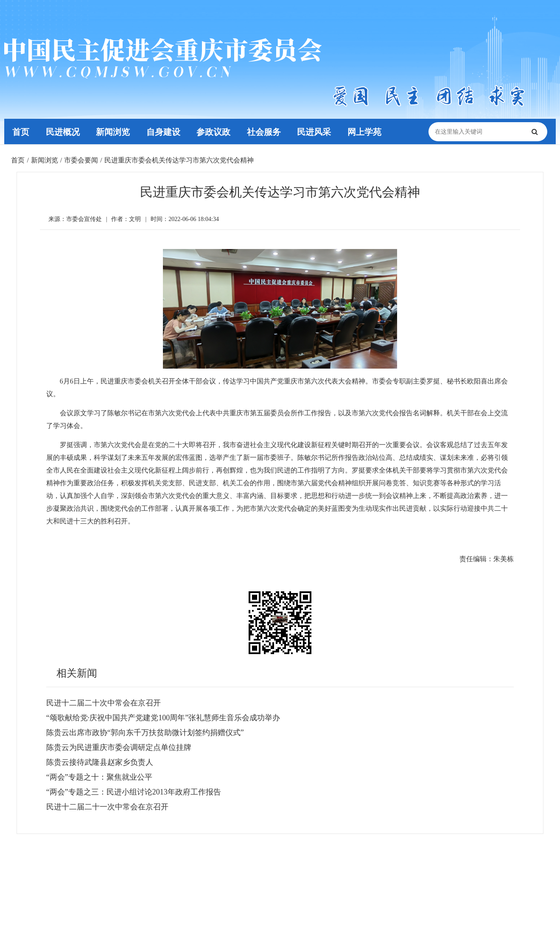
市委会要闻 (81, 160)
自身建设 (165, 131)
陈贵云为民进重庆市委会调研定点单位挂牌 (119, 747)
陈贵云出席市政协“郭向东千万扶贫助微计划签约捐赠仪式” (145, 733)
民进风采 (318, 131)
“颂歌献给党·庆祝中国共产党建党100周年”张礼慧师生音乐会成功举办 (163, 718)
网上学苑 (369, 131)
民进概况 (64, 131)
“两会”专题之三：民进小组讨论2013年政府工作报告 (134, 792)
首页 (21, 131)
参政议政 (216, 131)
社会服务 (267, 131)
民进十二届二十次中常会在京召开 (104, 703)
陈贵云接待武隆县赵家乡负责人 (100, 762)
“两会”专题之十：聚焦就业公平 (99, 777)
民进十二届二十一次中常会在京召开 (107, 807)
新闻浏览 (115, 131)
